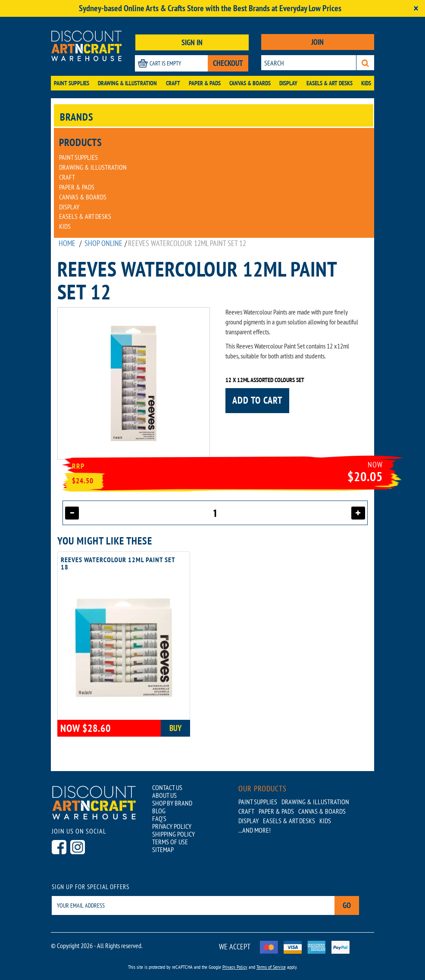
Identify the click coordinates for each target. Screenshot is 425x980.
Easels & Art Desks (330, 83)
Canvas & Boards (250, 83)
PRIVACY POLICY (172, 826)
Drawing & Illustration (127, 83)
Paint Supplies (72, 83)
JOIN (317, 42)
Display (288, 83)
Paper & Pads (205, 83)
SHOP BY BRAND (172, 803)
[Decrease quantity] (72, 513)
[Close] (416, 8)
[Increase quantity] (358, 513)
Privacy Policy (235, 967)
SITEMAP (163, 849)
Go (347, 905)
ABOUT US (164, 795)
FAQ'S (159, 818)
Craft (173, 83)
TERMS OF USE (170, 842)
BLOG (159, 811)
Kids (366, 83)
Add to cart (257, 400)
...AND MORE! (255, 830)
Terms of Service (271, 967)
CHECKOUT (228, 63)
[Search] (365, 63)
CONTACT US (167, 787)
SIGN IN (192, 42)
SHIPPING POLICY (173, 834)
